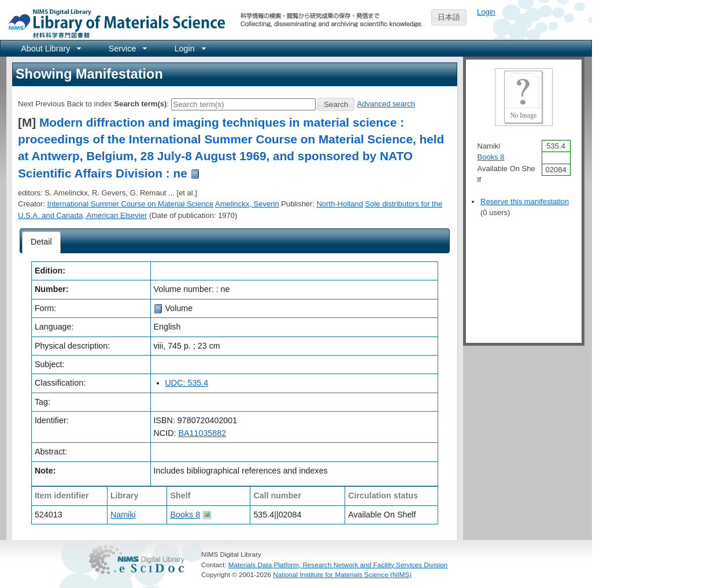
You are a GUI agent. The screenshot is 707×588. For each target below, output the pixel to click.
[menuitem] (50, 48)
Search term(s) (140, 104)
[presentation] (41, 242)
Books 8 (185, 515)
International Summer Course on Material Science (131, 204)
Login (486, 12)
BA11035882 (202, 433)
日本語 (449, 17)
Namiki (123, 515)
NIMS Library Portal (113, 23)
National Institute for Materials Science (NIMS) (342, 574)
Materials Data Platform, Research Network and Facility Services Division (338, 565)
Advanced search (386, 104)
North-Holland (340, 204)
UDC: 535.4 (187, 383)
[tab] (41, 242)
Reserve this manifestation (525, 201)
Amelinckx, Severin (247, 204)
